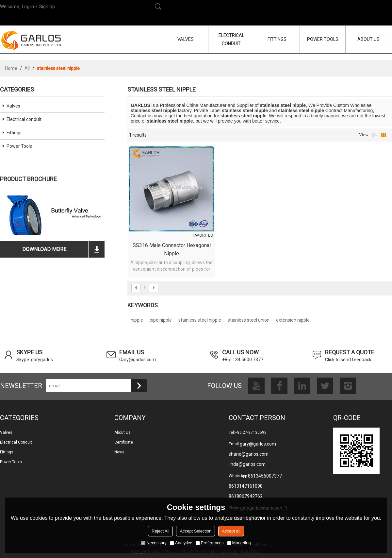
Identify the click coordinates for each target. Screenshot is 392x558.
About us (122, 432)
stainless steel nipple (200, 320)
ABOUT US (368, 39)
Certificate (124, 442)
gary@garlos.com (258, 444)
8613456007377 (265, 476)
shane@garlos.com (249, 454)
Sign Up (47, 7)
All (27, 68)
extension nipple (293, 320)
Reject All (160, 531)
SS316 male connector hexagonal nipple (172, 249)
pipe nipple (161, 320)
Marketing (239, 543)
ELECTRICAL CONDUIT (231, 39)
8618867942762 (246, 496)
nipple (137, 320)
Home (11, 68)
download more (44, 249)
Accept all (231, 531)
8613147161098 (246, 486)
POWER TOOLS (323, 39)
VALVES (186, 39)
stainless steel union (249, 320)
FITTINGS (277, 39)
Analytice (181, 543)
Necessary (154, 543)
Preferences (210, 543)
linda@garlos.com (247, 464)
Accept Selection (196, 531)
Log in (28, 7)
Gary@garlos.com (138, 360)
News (119, 452)
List (374, 135)
